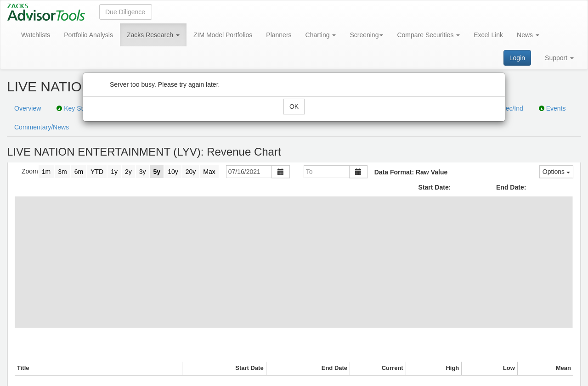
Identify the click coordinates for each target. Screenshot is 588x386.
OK (294, 106)
